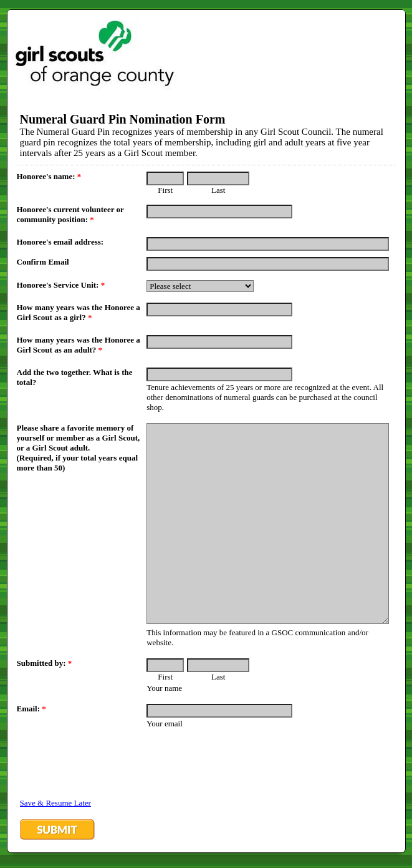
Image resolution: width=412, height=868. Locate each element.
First (165, 190)
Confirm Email (43, 262)
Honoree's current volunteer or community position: (70, 214)
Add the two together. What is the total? (75, 377)
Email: (31, 709)
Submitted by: (45, 663)
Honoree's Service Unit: (61, 285)
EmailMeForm (206, 53)
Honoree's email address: (60, 242)
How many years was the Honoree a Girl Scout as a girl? (79, 312)
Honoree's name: (49, 176)
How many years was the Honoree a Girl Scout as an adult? (79, 345)
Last (218, 190)
